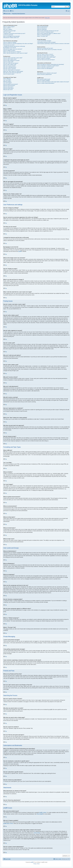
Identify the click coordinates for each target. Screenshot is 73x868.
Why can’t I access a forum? (9, 66)
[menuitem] (12, 11)
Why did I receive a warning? (10, 69)
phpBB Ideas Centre (8, 823)
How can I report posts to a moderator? (12, 70)
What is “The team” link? (42, 36)
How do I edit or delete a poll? (10, 65)
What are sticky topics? (8, 87)
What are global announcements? (11, 84)
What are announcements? (9, 86)
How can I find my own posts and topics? (46, 60)
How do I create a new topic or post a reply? (13, 58)
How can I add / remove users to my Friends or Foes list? (50, 50)
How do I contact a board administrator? (46, 83)
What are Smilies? (7, 81)
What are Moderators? (42, 28)
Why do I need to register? (9, 27)
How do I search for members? (44, 58)
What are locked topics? (9, 88)
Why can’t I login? (7, 32)
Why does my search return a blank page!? (46, 57)
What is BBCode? (7, 79)
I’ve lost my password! (8, 35)
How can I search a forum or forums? (45, 54)
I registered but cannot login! (10, 31)
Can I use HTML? (7, 80)
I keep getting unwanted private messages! (46, 42)
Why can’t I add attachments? (10, 67)
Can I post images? (8, 83)
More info (47, 18)
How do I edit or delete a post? (10, 59)
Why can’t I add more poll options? (11, 63)
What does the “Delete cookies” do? (11, 38)
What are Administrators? (43, 27)
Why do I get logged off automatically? (12, 36)
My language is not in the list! (10, 48)
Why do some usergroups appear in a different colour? (49, 33)
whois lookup (37, 833)
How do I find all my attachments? (44, 74)
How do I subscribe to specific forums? (46, 67)
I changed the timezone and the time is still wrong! (14, 46)
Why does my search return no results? (46, 56)
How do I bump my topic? (9, 74)
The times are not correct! (9, 45)
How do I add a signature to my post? (11, 61)
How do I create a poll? (8, 62)
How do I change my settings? (10, 42)
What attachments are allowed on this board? (47, 73)
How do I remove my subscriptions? (45, 68)
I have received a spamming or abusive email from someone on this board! (53, 44)
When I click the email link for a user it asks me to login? (15, 53)
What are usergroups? (42, 29)
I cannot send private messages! (44, 41)
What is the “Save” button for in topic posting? (13, 71)
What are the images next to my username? (13, 49)
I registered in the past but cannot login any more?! (14, 33)
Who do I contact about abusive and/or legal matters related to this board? (53, 82)
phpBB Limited (43, 813)
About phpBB (40, 814)
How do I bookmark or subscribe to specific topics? (48, 66)
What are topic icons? (8, 90)
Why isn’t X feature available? (44, 80)
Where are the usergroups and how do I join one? (48, 31)
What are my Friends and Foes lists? (45, 48)
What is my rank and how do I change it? (12, 52)
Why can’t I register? (8, 29)
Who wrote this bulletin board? (44, 79)
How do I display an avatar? (9, 50)
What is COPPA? (7, 28)
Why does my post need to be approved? (12, 73)
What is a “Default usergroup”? (44, 35)
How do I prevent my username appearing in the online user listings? (18, 44)
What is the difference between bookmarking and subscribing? (51, 64)
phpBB (20, 251)
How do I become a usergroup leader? (45, 32)
